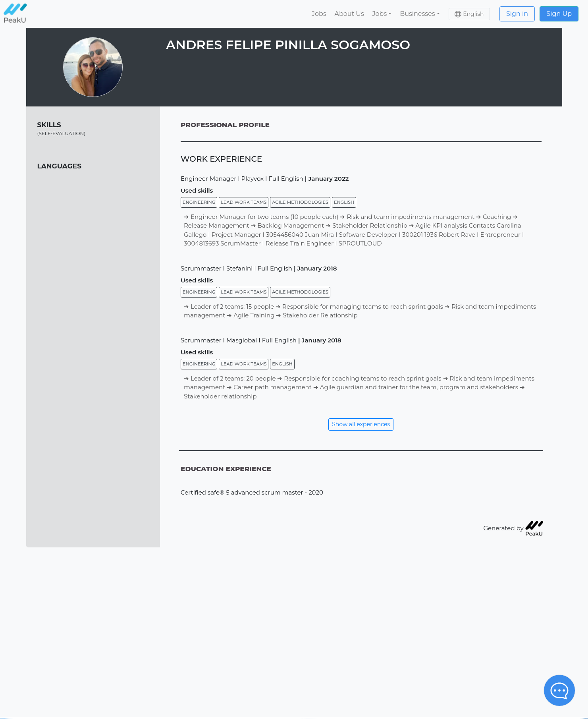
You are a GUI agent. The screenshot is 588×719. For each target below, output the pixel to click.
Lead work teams (244, 202)
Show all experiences (361, 424)
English (344, 202)
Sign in (517, 14)
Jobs (319, 14)
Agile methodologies (300, 202)
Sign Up (559, 14)
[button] (382, 14)
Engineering (199, 202)
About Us (349, 14)
